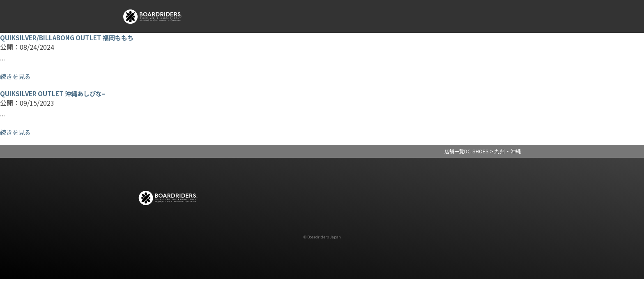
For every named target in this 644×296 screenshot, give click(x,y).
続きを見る (16, 76)
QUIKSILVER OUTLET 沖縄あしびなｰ (55, 93)
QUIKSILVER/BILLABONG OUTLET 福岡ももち (70, 37)
